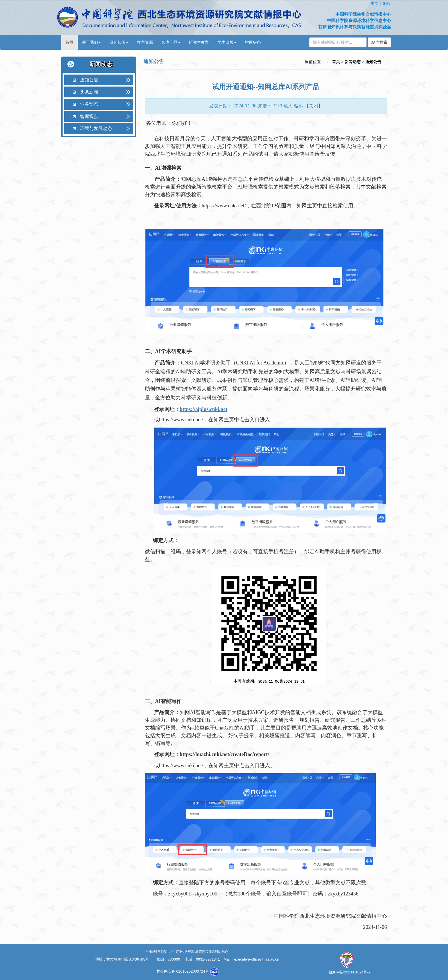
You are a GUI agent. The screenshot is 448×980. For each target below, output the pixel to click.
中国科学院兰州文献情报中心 (363, 14)
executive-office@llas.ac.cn (256, 959)
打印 (277, 106)
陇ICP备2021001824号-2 (350, 972)
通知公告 (89, 80)
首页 (69, 42)
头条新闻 (89, 92)
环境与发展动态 (96, 128)
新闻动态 (353, 62)
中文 (375, 3)
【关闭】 (313, 106)
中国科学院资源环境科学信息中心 (359, 20)
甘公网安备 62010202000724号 (183, 971)
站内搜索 (379, 42)
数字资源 (145, 42)
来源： (265, 106)
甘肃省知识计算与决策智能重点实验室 (355, 27)
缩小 (298, 106)
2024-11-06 (245, 106)
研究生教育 (199, 42)
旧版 (387, 3)
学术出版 (227, 42)
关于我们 (91, 42)
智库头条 (253, 42)
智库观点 (89, 116)
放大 (288, 106)
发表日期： (221, 106)
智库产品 (171, 42)
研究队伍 (119, 42)
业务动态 (89, 104)
